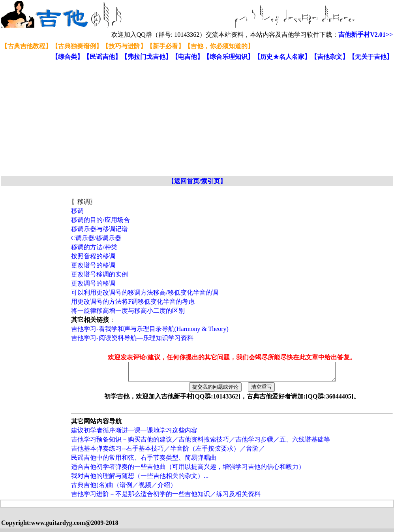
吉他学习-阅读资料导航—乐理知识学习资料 (132, 338)
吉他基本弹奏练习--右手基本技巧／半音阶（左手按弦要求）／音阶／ (168, 452)
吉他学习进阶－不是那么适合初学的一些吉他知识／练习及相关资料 (166, 497)
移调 (77, 211)
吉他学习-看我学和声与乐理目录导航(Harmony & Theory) (150, 329)
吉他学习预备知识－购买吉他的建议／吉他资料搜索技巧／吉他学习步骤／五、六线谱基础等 (201, 443)
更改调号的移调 (93, 283)
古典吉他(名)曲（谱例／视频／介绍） (124, 488)
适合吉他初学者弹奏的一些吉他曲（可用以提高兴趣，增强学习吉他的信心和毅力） (188, 470)
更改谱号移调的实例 (99, 274)
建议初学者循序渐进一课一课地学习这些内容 (134, 434)
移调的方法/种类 (94, 247)
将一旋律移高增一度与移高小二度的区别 (128, 311)
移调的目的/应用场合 (100, 220)
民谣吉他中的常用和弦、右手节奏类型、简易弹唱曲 (144, 461)
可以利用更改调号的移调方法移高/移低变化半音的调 (144, 292)
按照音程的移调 (93, 256)
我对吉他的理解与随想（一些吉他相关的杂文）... (140, 479)
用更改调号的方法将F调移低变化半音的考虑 (133, 302)
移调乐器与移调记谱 (99, 229)
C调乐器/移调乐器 (96, 238)
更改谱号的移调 (93, 265)
